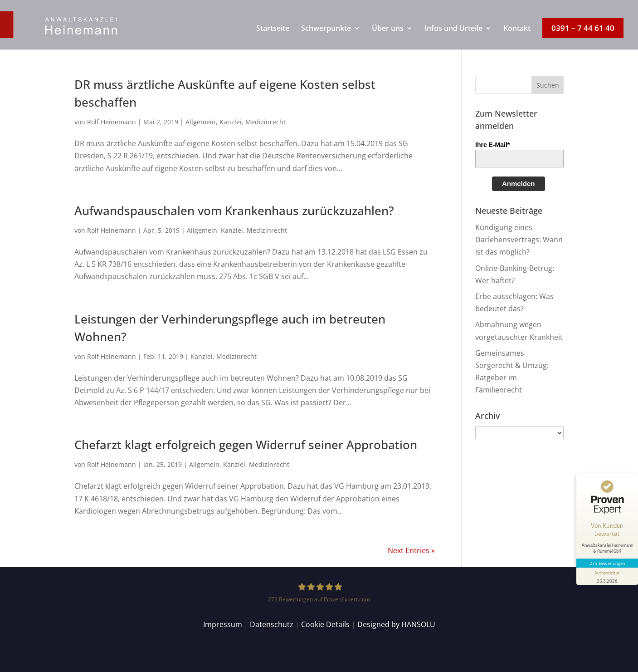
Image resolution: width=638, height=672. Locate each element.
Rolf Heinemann (112, 122)
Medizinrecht (265, 122)
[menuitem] (273, 37)
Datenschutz (272, 624)
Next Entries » (411, 550)
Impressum (223, 624)
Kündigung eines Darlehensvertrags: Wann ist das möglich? (519, 240)
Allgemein (201, 122)
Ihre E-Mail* (492, 145)
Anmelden (519, 184)
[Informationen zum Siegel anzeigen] (607, 576)
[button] (548, 85)
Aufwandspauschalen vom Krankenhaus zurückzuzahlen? (234, 211)
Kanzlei (231, 122)
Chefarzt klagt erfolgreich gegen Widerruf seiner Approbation (246, 445)
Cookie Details (325, 624)
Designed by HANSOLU (396, 624)
